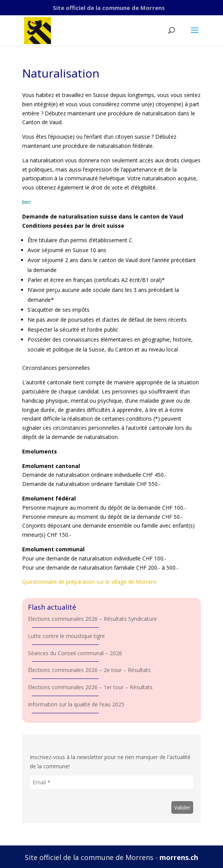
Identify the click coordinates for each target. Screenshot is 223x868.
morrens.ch (179, 857)
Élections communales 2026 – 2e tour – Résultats (89, 670)
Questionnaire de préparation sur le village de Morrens (90, 582)
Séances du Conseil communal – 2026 (75, 653)
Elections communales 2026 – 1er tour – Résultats (90, 687)
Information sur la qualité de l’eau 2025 (76, 704)
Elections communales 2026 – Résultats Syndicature (92, 619)
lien (26, 202)
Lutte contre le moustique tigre (66, 636)
